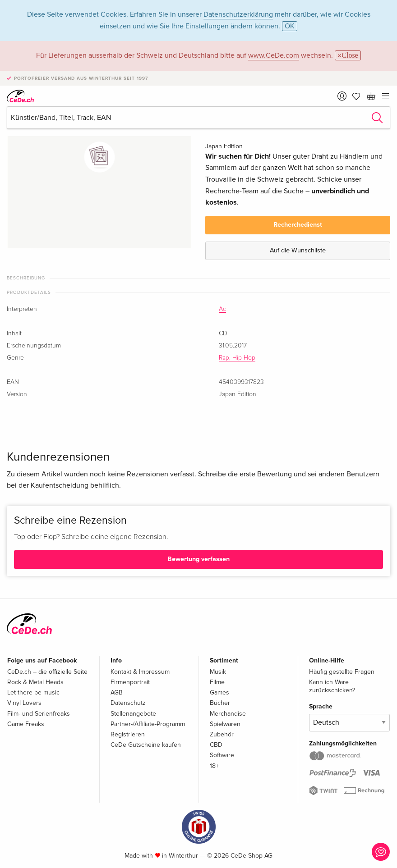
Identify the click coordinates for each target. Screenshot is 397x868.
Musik (218, 672)
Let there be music (33, 692)
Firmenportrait (130, 682)
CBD (216, 745)
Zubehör (222, 734)
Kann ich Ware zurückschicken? (332, 686)
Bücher (220, 703)
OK (290, 26)
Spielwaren (225, 724)
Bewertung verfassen (198, 559)
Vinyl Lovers (24, 703)
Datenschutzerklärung (238, 14)
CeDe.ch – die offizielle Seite (47, 672)
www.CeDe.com (274, 55)
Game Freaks (26, 724)
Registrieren (128, 734)
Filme (217, 682)
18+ (214, 766)
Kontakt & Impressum (140, 672)
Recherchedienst (298, 225)
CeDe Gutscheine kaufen (146, 745)
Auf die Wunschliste (298, 250)
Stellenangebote (133, 714)
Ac (222, 309)
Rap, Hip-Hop (237, 358)
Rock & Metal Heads (35, 682)
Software (222, 755)
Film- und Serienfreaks (39, 714)
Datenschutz (128, 703)
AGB (117, 692)
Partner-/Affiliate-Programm (148, 724)
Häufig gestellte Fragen (342, 672)
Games (219, 692)
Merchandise (228, 714)
